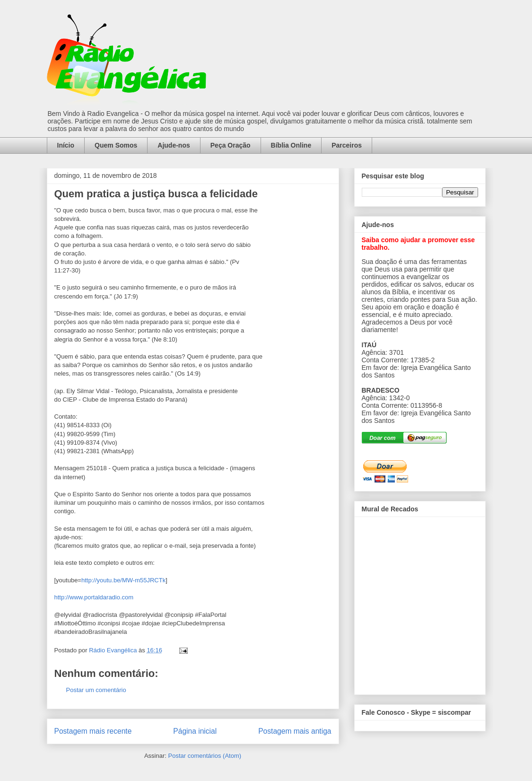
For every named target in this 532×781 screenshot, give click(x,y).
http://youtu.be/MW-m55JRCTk (123, 580)
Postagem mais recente (93, 731)
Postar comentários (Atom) (205, 756)
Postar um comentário (96, 690)
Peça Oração (231, 145)
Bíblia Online (291, 145)
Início (66, 145)
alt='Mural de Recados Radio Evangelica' (420, 603)
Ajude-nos (174, 145)
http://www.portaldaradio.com (94, 597)
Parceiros (347, 145)
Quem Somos (116, 145)
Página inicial (195, 731)
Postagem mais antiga (295, 731)
